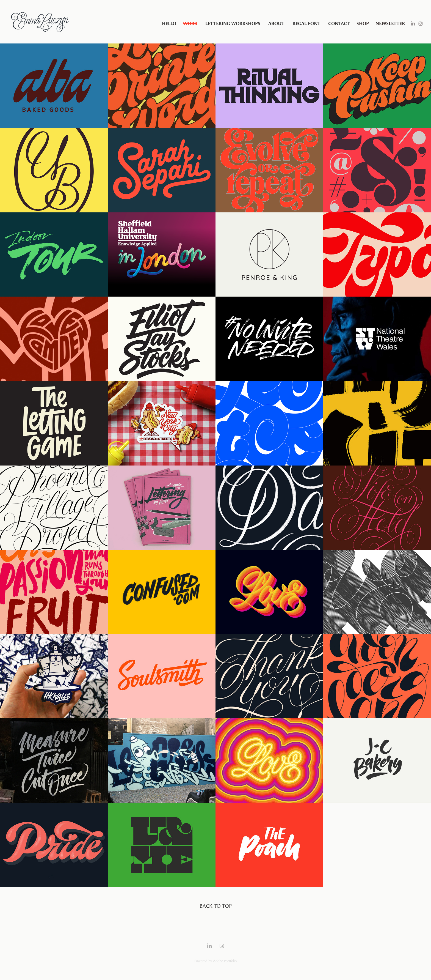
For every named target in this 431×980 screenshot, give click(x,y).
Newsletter (390, 24)
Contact (339, 24)
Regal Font (306, 24)
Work (190, 24)
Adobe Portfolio (225, 961)
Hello (169, 24)
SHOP (363, 24)
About (276, 24)
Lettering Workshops (233, 24)
